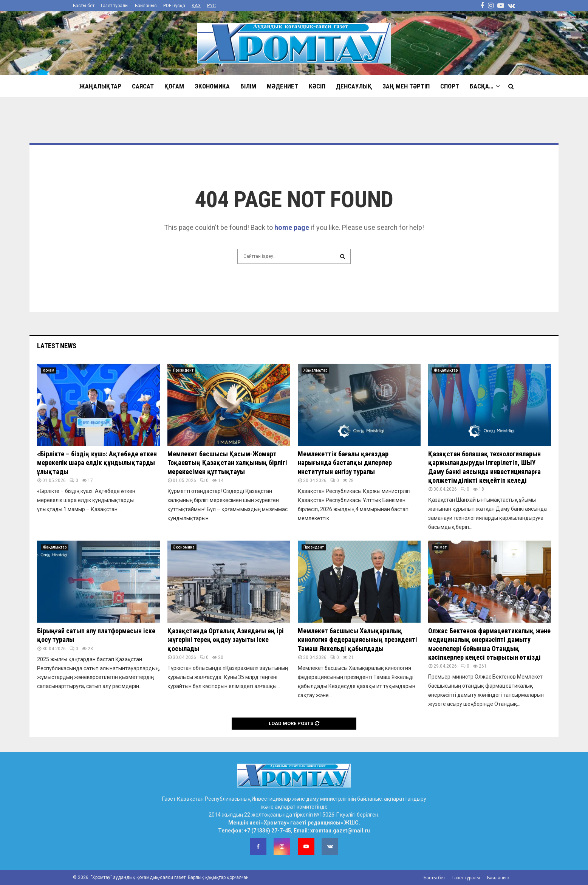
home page (292, 227)
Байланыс (146, 6)
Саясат (143, 86)
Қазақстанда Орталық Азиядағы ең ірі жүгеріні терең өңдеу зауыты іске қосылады (226, 640)
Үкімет (440, 547)
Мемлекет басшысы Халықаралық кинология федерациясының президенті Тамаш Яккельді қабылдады (357, 640)
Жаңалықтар (100, 86)
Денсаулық (354, 86)
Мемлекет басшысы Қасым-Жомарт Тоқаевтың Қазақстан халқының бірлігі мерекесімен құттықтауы (227, 463)
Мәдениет (282, 86)
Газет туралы (115, 6)
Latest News (57, 346)
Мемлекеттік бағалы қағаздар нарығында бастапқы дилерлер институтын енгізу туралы (345, 463)
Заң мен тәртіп (406, 86)
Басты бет (84, 6)
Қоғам (174, 86)
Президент (183, 370)
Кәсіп (317, 86)
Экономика (212, 86)
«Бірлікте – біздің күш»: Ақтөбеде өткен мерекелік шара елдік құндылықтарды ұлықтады (97, 463)
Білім (248, 86)
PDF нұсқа (174, 6)
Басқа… (481, 86)
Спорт (450, 86)
